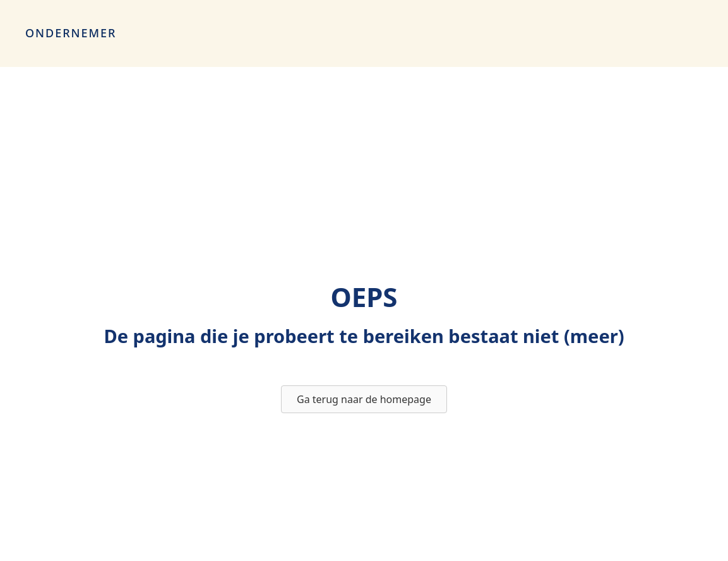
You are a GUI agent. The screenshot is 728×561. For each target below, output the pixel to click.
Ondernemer (71, 33)
